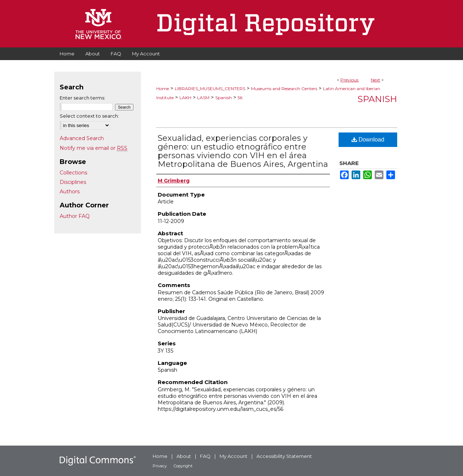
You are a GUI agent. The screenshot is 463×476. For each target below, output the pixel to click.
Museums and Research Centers (284, 89)
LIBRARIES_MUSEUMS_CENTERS (210, 89)
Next (375, 80)
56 (240, 98)
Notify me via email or (94, 148)
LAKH (185, 98)
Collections (73, 173)
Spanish (224, 98)
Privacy (160, 466)
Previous (349, 80)
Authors (70, 191)
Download (368, 140)
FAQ (205, 456)
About (184, 456)
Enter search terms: (82, 98)
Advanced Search (82, 138)
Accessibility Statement (284, 456)
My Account (233, 456)
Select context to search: (89, 116)
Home (163, 89)
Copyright (183, 466)
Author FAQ (75, 216)
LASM (203, 98)
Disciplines (73, 182)
